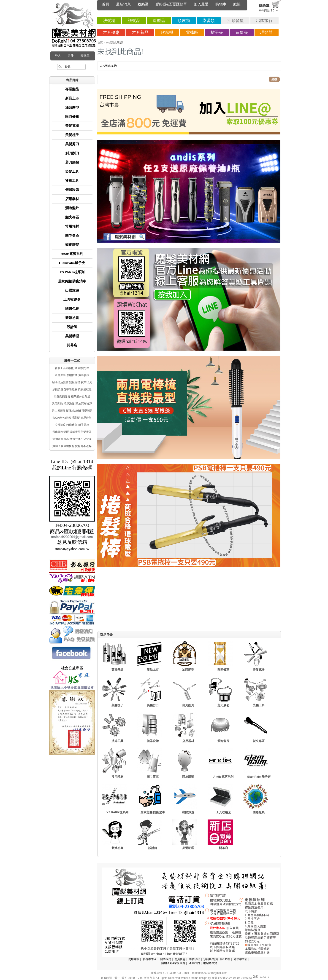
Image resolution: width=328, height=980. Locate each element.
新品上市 (72, 98)
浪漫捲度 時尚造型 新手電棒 (72, 425)
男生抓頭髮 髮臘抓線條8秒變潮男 (72, 411)
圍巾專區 (72, 236)
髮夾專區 (72, 217)
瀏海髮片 (72, 208)
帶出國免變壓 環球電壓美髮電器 (72, 432)
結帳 (237, 4)
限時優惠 (72, 117)
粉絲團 (143, 4)
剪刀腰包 (72, 162)
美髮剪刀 (72, 144)
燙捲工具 (72, 181)
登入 (58, 56)
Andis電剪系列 (72, 254)
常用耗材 (72, 226)
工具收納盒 (72, 300)
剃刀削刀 (72, 153)
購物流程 (195, 959)
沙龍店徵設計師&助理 (217, 959)
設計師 (72, 327)
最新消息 (123, 4)
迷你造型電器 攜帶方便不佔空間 (72, 439)
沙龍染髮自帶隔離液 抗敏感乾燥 (72, 389)
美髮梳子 (72, 135)
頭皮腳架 (72, 245)
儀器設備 (72, 190)
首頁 (106, 4)
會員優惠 (180, 959)
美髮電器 (72, 126)
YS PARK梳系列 (72, 272)
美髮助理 (72, 336)
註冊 (71, 56)
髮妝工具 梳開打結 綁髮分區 (72, 368)
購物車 (221, 4)
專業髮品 (72, 89)
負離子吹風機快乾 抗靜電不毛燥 (72, 446)
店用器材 (72, 199)
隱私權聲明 (241, 959)
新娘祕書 (72, 318)
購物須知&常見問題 (173, 963)
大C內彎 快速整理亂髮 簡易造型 (72, 418)
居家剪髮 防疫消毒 (72, 281)
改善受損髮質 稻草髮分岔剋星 (72, 396)
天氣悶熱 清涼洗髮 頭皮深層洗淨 (72, 404)
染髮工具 (72, 171)
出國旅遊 (72, 290)
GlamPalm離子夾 (72, 263)
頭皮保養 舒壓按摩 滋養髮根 (72, 375)
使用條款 (134, 959)
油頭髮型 (72, 107)
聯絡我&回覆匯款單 (171, 4)
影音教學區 (150, 959)
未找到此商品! (114, 43)
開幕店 (72, 345)
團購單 (85, 56)
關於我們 (165, 959)
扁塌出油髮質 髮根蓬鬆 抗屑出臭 (72, 382)
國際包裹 (72, 309)
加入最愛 (201, 4)
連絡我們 (194, 963)
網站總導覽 (210, 963)
